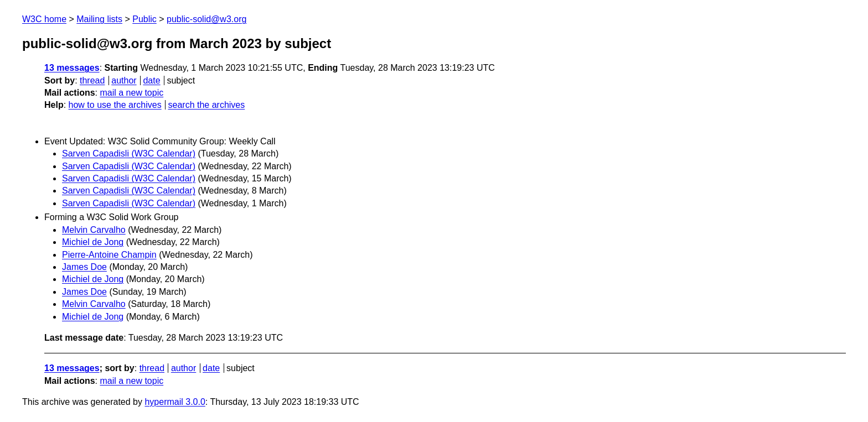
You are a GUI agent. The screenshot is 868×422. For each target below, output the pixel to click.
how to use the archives (115, 105)
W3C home (44, 19)
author (124, 80)
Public (144, 19)
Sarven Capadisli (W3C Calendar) (129, 153)
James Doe (84, 267)
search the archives (207, 105)
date (151, 80)
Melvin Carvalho (94, 230)
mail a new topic (131, 93)
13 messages (72, 68)
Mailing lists (99, 19)
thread (92, 80)
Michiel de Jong (93, 242)
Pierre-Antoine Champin (109, 255)
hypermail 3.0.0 (175, 402)
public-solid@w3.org (206, 19)
